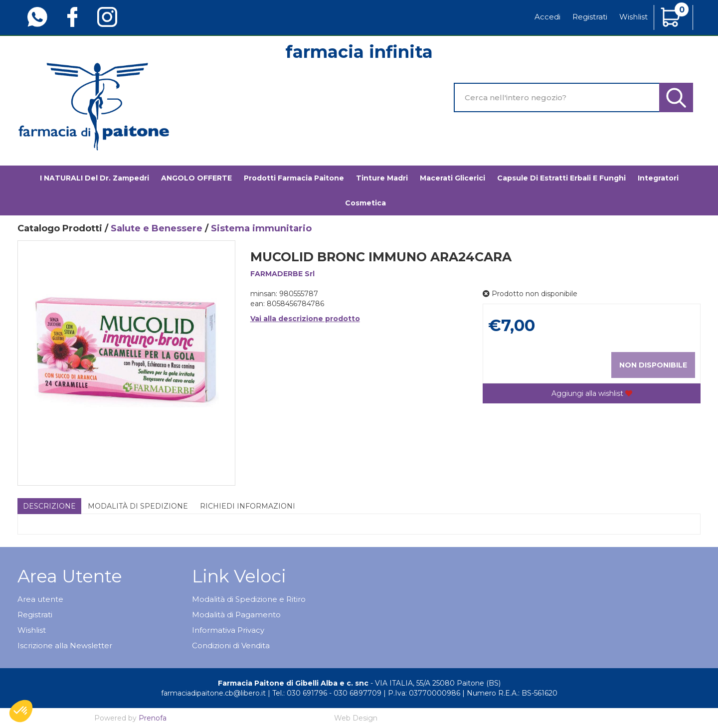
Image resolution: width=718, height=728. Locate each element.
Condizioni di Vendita (231, 645)
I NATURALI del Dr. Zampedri (94, 178)
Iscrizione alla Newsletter (65, 645)
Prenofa (153, 718)
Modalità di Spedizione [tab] (138, 506)
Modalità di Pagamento (236, 615)
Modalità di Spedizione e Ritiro (249, 599)
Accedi (547, 17)
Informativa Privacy (228, 630)
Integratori (658, 178)
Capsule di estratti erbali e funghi (561, 178)
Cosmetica (365, 203)
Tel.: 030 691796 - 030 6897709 (327, 693)
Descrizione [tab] (49, 506)
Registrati (590, 17)
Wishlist (633, 17)
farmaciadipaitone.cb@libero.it (213, 693)
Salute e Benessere (157, 228)
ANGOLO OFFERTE (196, 178)
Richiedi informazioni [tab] (248, 506)
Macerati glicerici (452, 178)
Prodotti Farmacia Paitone (294, 178)
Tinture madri (382, 178)
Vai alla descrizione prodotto (305, 319)
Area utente (40, 599)
